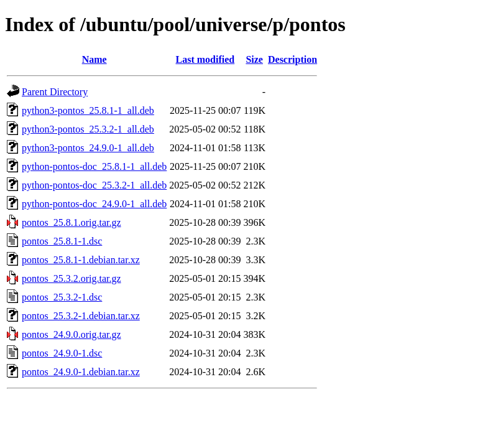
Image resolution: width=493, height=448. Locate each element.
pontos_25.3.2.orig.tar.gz (71, 278)
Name (94, 59)
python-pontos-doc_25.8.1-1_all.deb (94, 166)
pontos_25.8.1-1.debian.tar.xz (81, 260)
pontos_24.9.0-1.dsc (62, 353)
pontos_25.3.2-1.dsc (62, 297)
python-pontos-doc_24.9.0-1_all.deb (94, 204)
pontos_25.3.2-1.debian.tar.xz (81, 316)
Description (293, 59)
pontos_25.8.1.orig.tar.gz (71, 222)
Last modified (205, 59)
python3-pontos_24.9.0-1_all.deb (88, 148)
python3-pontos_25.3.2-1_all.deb (88, 129)
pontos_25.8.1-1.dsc (62, 241)
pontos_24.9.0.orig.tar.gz (71, 334)
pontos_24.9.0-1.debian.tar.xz (81, 372)
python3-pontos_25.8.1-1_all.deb (88, 110)
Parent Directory (55, 92)
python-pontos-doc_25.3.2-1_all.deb (94, 185)
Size (254, 59)
